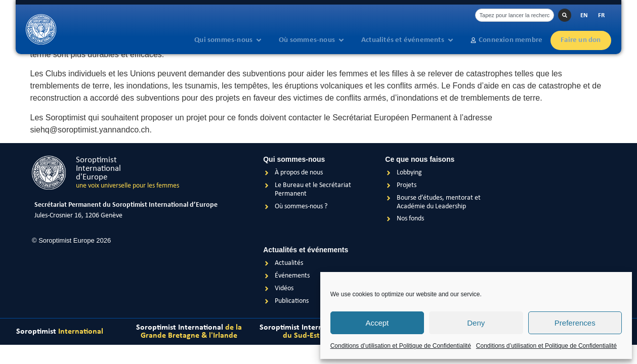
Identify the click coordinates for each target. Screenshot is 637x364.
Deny (476, 323)
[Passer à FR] (601, 16)
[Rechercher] (565, 15)
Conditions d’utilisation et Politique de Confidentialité (401, 346)
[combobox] (515, 15)
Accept (377, 323)
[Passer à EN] (584, 16)
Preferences (575, 323)
